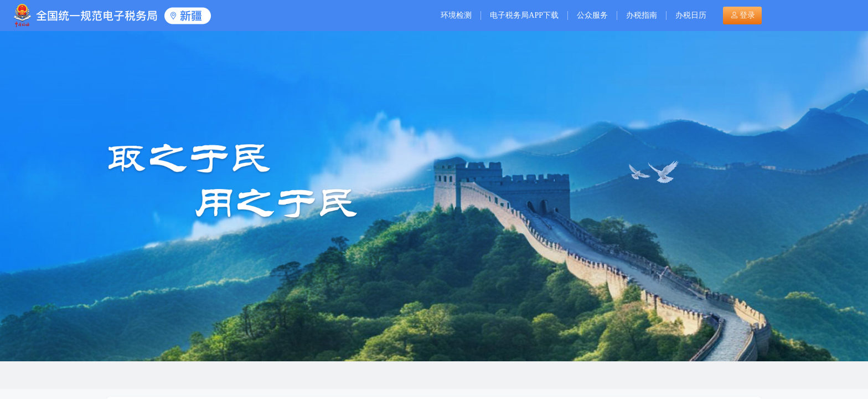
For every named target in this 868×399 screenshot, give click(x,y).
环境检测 (456, 15)
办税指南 (642, 15)
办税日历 (691, 15)
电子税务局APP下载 (524, 15)
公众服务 (592, 15)
